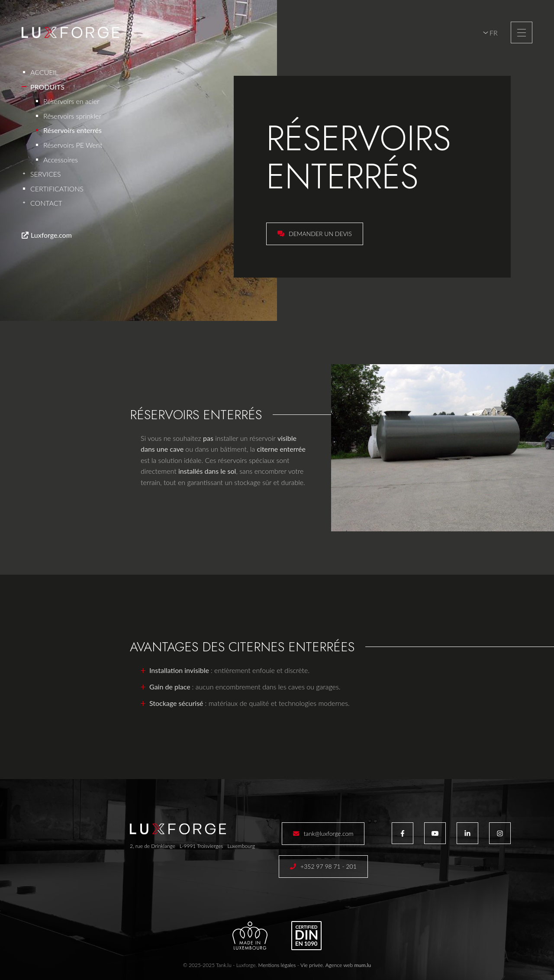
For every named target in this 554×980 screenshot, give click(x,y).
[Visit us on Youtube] (435, 833)
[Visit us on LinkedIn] (467, 833)
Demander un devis (320, 234)
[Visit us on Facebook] (403, 833)
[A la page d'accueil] (70, 32)
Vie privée (312, 965)
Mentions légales (277, 965)
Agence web (339, 965)
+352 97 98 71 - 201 (329, 866)
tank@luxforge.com (328, 833)
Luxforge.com (51, 235)
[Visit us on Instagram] (500, 833)
